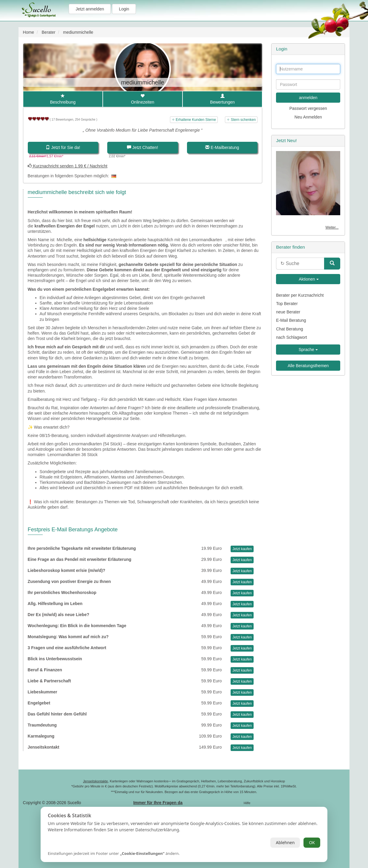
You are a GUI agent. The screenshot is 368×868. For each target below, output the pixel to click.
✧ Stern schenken (241, 120)
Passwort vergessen (308, 108)
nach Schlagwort (292, 337)
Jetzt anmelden (90, 9)
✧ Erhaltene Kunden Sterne (194, 120)
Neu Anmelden (308, 117)
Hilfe (247, 803)
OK (312, 842)
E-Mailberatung (222, 147)
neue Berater (288, 312)
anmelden (308, 98)
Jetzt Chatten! (142, 147)
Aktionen (308, 279)
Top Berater (287, 304)
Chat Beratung (289, 329)
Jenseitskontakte (95, 781)
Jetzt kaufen (242, 549)
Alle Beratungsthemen (308, 366)
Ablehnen (285, 842)
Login (124, 9)
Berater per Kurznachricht (300, 295)
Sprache (308, 350)
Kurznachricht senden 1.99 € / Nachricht (68, 166)
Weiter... (332, 227)
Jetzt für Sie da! (63, 147)
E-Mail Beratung (291, 320)
